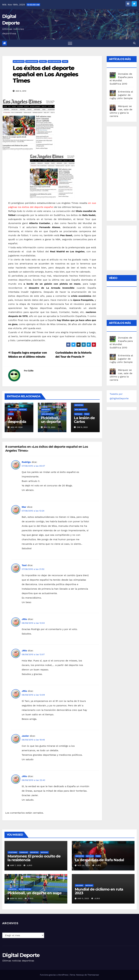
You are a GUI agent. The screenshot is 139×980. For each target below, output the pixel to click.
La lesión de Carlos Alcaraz (84, 422)
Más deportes (54, 61)
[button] (134, 43)
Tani (24, 565)
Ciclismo (79, 885)
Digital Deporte (21, 955)
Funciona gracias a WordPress (54, 975)
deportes (13, 409)
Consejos (23, 852)
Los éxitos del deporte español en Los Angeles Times (45, 74)
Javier (25, 736)
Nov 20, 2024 (84, 865)
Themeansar (93, 975)
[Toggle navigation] (70, 43)
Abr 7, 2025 (16, 865)
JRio (24, 619)
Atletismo (13, 852)
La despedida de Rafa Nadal (17, 423)
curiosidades (32, 61)
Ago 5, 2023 (83, 899)
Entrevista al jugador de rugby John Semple (121, 95)
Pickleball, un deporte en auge (51, 422)
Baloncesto (19, 61)
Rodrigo (26, 462)
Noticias (23, 409)
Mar (24, 507)
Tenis (65, 61)
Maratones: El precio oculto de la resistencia (34, 858)
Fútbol (43, 61)
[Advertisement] (124, 173)
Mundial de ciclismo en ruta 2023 (99, 891)
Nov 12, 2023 (16, 899)
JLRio (31, 371)
